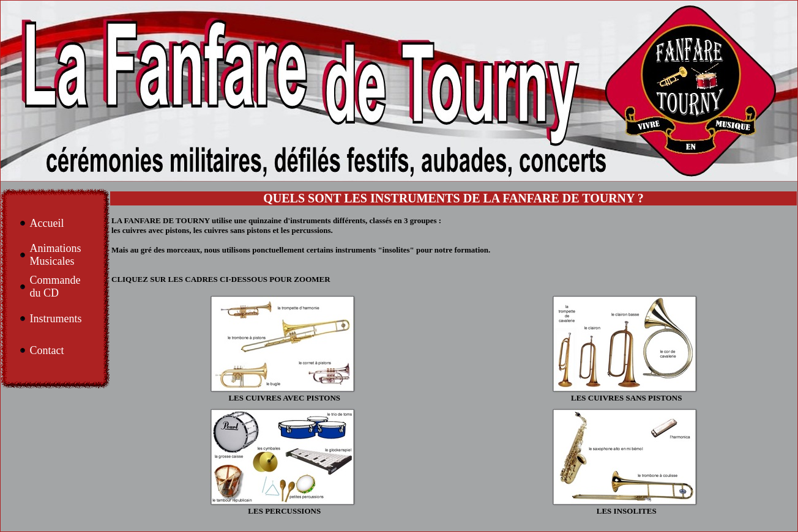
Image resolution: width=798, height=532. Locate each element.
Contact (47, 350)
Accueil (47, 223)
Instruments (55, 319)
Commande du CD (55, 286)
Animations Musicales (55, 255)
